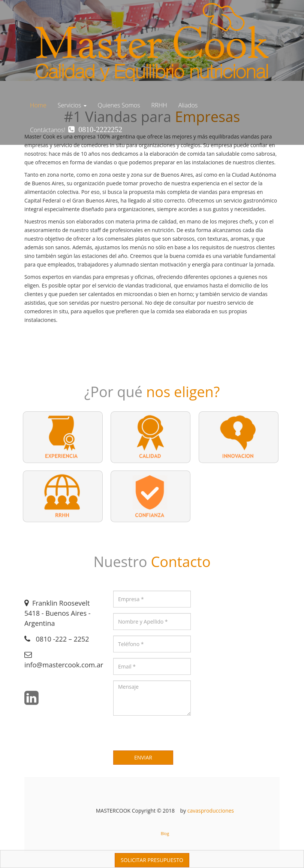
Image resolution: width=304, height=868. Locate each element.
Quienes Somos (119, 105)
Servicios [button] (72, 105)
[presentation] (170, 736)
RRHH (159, 105)
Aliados (188, 105)
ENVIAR (143, 757)
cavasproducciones (211, 811)
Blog (165, 833)
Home (38, 105)
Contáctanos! (76, 130)
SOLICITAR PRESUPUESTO (152, 860)
